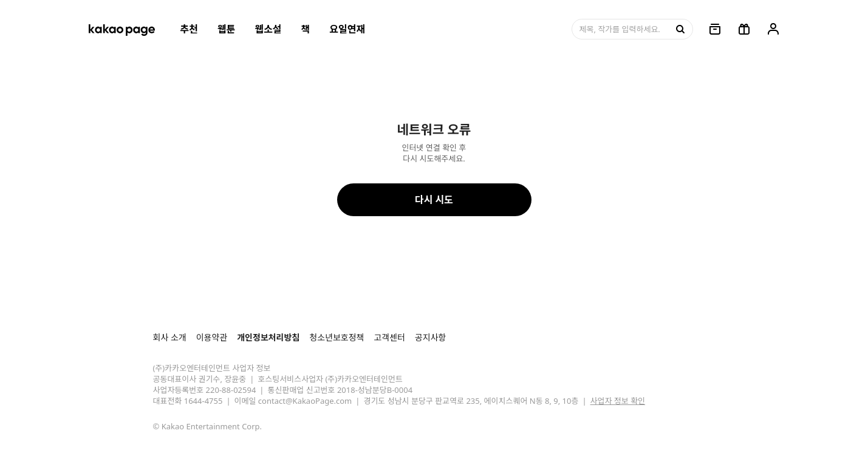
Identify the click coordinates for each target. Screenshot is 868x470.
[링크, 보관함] (715, 29)
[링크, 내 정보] (773, 29)
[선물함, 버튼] (744, 29)
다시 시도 (434, 200)
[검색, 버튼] (679, 29)
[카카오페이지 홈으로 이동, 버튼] (121, 29)
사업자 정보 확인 (618, 401)
